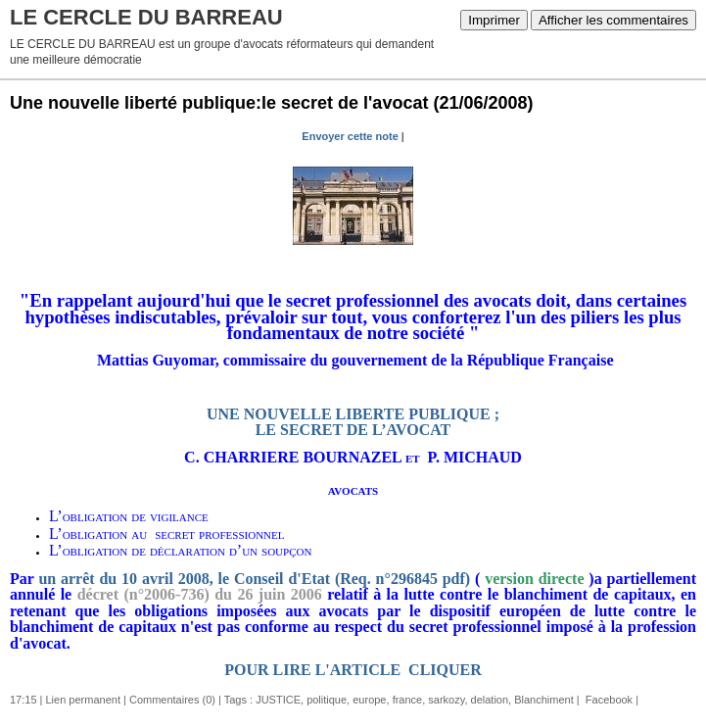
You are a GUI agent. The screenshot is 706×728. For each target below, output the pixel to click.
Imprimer (494, 20)
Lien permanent (83, 700)
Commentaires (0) (172, 700)
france (408, 700)
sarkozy (446, 700)
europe (369, 700)
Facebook (608, 700)
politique (327, 700)
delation (490, 700)
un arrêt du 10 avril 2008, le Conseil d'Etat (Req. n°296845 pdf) (254, 579)
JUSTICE (278, 700)
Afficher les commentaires (613, 20)
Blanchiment (544, 700)
